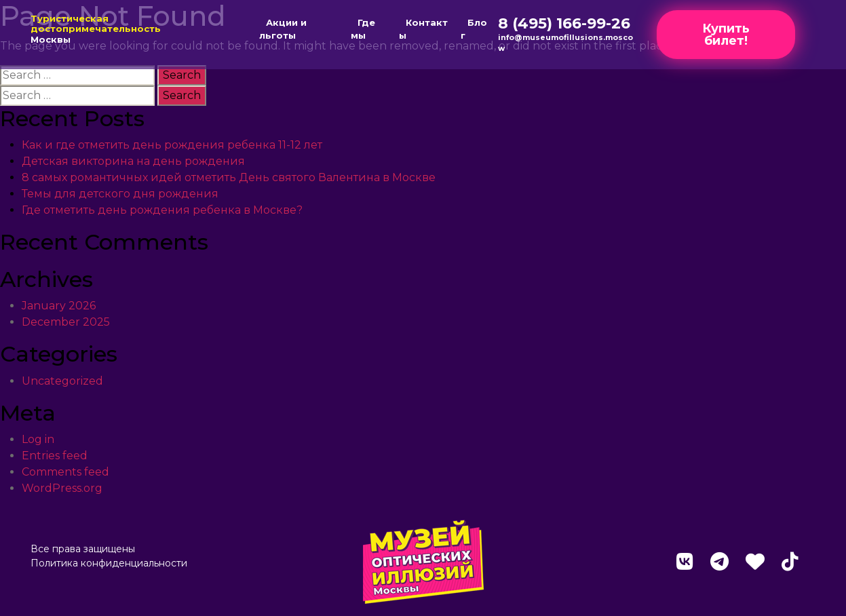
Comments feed (65, 472)
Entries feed (55, 456)
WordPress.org (62, 488)
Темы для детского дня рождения (120, 194)
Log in (38, 439)
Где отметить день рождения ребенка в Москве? (162, 210)
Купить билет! (726, 35)
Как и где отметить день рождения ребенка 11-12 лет (172, 145)
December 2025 (66, 322)
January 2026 (59, 306)
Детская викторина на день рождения (133, 161)
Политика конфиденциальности (109, 563)
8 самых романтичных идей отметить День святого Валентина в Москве (229, 177)
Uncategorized (62, 381)
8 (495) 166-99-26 (564, 23)
